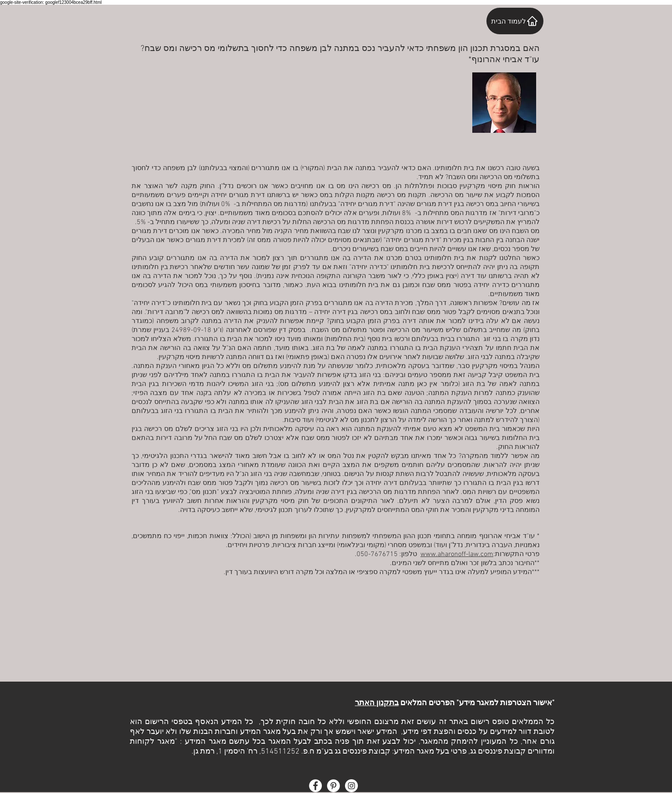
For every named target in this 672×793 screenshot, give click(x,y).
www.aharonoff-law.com (457, 554)
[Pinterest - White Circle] (333, 786)
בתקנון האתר (377, 703)
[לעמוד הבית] (515, 21)
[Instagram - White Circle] (351, 786)
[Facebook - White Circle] (315, 786)
